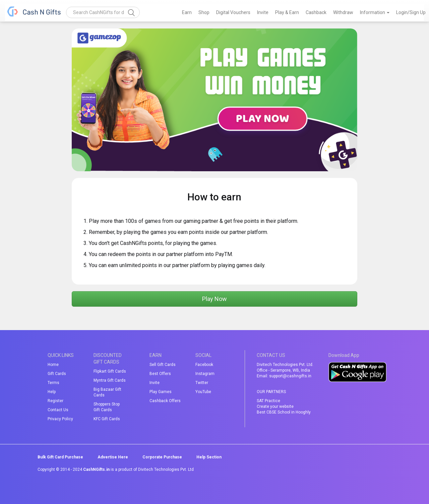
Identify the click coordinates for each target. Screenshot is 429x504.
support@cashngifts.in (290, 376)
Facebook (204, 365)
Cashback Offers (165, 401)
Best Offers (160, 374)
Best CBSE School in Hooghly (284, 412)
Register (55, 401)
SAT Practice (268, 401)
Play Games (161, 392)
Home (53, 365)
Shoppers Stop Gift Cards (107, 407)
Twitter (202, 383)
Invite (263, 12)
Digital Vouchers (233, 12)
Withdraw (343, 12)
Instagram (205, 374)
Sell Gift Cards (163, 365)
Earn (187, 12)
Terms (53, 383)
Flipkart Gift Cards (110, 371)
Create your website (275, 406)
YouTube (203, 392)
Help (52, 392)
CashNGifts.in (96, 469)
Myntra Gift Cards (110, 380)
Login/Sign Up (411, 12)
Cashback (316, 12)
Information (375, 12)
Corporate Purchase (162, 457)
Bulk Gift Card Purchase (60, 457)
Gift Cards (57, 374)
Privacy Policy (60, 419)
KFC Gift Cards (107, 419)
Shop (204, 12)
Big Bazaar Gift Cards (107, 392)
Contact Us (58, 410)
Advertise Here (113, 457)
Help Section (209, 457)
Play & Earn (287, 12)
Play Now (214, 299)
